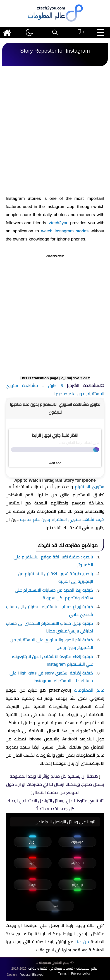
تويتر (33, 842)
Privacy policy (81, 973)
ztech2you (59, 223)
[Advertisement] (55, 132)
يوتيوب (33, 863)
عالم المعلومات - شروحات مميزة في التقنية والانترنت (63, 968)
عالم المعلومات (89, 690)
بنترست (33, 885)
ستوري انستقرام (90, 487)
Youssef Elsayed (32, 975)
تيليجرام (78, 885)
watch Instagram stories (65, 231)
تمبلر (55, 906)
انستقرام (77, 863)
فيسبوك (77, 842)
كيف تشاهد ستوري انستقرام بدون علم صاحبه (62, 519)
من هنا (82, 942)
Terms (62, 973)
